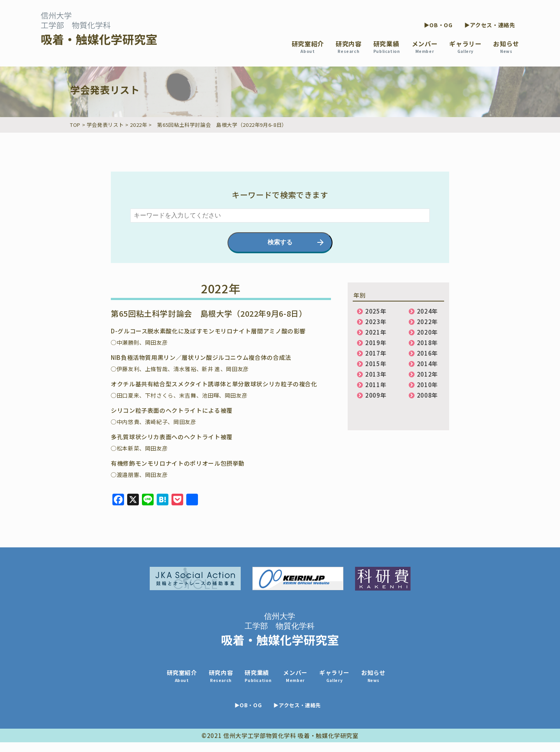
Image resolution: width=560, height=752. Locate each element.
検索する (280, 242)
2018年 (427, 343)
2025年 (376, 311)
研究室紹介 (308, 46)
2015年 (376, 364)
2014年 (427, 364)
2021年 (376, 332)
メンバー (425, 46)
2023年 (376, 322)
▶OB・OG (438, 25)
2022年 (427, 322)
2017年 (376, 353)
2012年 (427, 374)
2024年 (427, 311)
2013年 (376, 374)
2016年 (427, 353)
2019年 (376, 343)
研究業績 (387, 46)
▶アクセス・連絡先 (490, 25)
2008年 (427, 395)
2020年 (427, 332)
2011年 (376, 385)
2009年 (376, 395)
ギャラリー (465, 46)
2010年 (427, 385)
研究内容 (349, 46)
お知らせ (506, 46)
